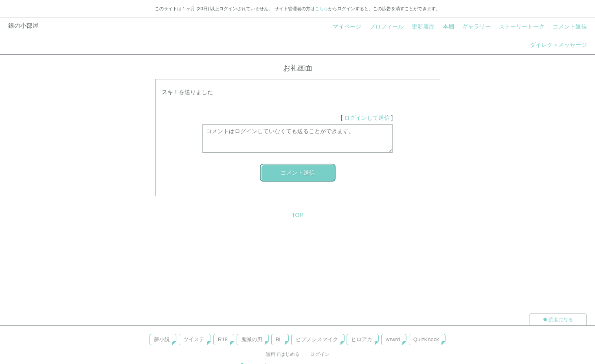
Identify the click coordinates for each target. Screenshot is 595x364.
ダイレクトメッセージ (558, 45)
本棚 (448, 26)
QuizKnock (426, 339)
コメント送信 (298, 173)
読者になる (558, 320)
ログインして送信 (367, 118)
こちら (322, 9)
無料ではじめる (283, 354)
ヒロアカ (362, 339)
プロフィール (386, 26)
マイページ (347, 26)
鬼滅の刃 (252, 339)
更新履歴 (423, 26)
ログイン (320, 354)
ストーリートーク (522, 26)
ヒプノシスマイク (317, 339)
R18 (223, 339)
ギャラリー (476, 26)
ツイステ (194, 339)
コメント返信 (570, 26)
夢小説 (162, 339)
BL (279, 339)
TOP (297, 215)
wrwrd (393, 339)
